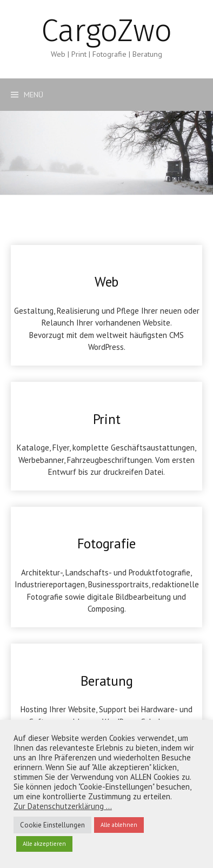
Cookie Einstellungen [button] (52, 825)
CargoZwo (106, 31)
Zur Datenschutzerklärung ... (63, 806)
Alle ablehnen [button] (119, 825)
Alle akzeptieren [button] (44, 844)
